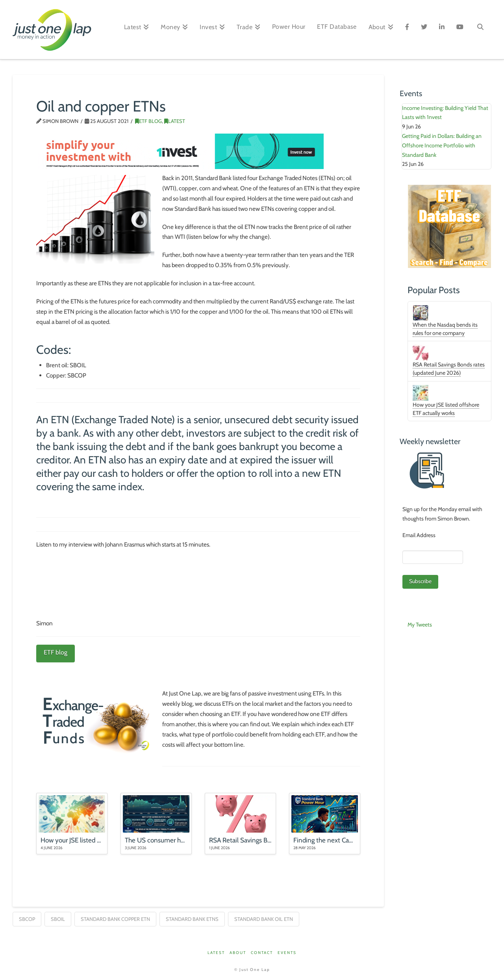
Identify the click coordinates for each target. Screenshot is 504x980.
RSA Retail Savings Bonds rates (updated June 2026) (449, 369)
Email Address (419, 535)
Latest (175, 121)
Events (287, 953)
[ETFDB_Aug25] (449, 226)
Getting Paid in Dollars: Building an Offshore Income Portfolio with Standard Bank (442, 145)
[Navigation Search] (480, 30)
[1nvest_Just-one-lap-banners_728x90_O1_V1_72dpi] (180, 150)
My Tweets (420, 625)
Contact (262, 953)
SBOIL (58, 919)
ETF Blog (148, 121)
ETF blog (56, 652)
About (238, 953)
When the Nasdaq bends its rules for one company (445, 329)
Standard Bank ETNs (192, 919)
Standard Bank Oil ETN (264, 919)
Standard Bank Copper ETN (115, 919)
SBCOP (27, 919)
